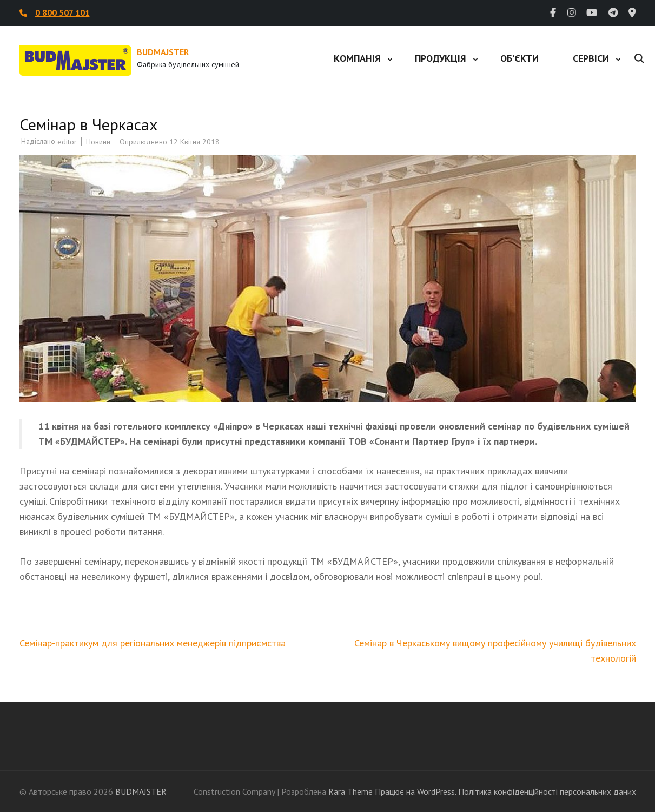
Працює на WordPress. (415, 791)
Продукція (441, 58)
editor (67, 142)
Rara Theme (350, 791)
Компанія (357, 58)
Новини (98, 142)
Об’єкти (520, 58)
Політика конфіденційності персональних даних (547, 791)
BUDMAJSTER (163, 52)
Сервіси (591, 58)
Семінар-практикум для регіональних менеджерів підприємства (153, 643)
